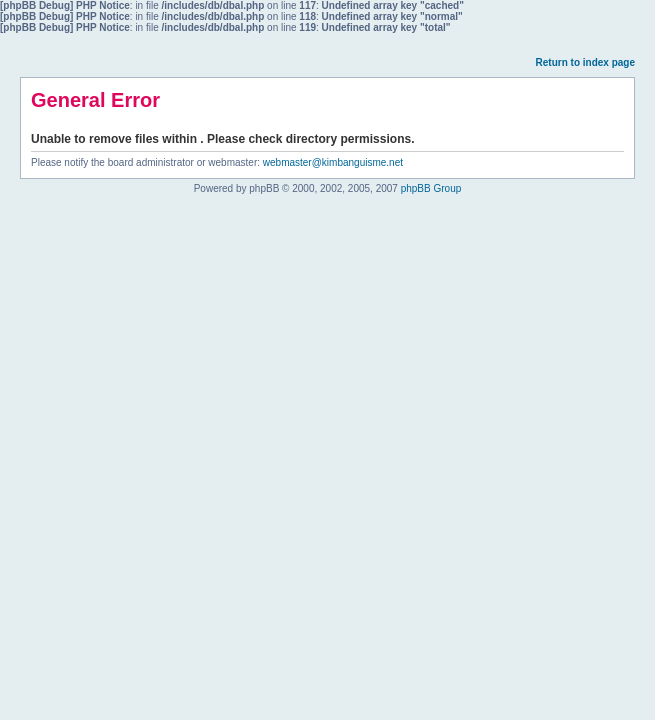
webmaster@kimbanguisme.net (333, 162)
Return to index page (585, 62)
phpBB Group (431, 188)
